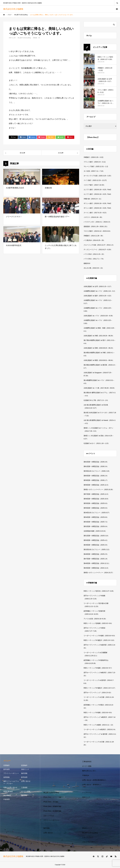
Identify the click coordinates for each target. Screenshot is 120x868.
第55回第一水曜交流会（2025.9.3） (96, 503)
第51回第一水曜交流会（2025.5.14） (96, 536)
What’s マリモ (87, 828)
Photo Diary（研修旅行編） (53, 806)
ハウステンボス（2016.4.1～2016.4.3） (97, 222)
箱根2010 (87, 263)
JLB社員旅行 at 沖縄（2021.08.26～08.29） (99, 336)
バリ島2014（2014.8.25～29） (94, 240)
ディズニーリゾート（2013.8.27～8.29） (98, 250)
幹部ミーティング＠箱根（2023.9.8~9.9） (98, 713)
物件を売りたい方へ (89, 771)
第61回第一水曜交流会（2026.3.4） (96, 466)
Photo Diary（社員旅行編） (53, 811)
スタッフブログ (49, 816)
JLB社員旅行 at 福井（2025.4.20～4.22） (98, 296)
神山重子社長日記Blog (24, 38)
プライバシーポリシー (11, 773)
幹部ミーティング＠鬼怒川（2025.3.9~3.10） (99, 640)
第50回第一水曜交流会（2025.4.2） (96, 540)
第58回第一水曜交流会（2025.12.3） (96, 485)
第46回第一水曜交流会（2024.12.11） (97, 563)
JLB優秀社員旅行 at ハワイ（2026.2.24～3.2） (100, 291)
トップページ (87, 793)
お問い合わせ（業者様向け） (92, 785)
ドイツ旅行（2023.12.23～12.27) (95, 180)
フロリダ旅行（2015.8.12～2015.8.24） (97, 231)
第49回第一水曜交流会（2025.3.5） (96, 545)
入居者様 (24, 787)
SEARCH (117, 3)
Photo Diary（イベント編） (53, 797)
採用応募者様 (8, 791)
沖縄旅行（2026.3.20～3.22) (93, 157)
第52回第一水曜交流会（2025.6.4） (96, 526)
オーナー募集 (26, 791)
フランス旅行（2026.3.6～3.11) (95, 162)
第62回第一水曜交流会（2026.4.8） (96, 462)
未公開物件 (7, 795)
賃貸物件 (24, 765)
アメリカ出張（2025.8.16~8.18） (95, 619)
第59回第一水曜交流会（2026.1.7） (96, 480)
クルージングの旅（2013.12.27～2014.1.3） (99, 245)
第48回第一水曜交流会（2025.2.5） (96, 554)
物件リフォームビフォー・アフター (11, 782)
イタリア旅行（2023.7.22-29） (94, 185)
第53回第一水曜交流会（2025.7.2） (96, 522)
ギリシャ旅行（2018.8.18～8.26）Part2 (97, 203)
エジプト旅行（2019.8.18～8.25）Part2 (97, 190)
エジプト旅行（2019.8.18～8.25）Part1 (97, 194)
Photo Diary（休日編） (51, 802)
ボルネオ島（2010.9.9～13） (94, 268)
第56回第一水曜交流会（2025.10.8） (96, 499)
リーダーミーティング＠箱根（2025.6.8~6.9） (100, 636)
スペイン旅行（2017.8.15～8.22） (96, 213)
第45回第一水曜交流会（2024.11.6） (96, 568)
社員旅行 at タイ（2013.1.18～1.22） (97, 443)
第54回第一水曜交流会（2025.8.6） (96, 517)
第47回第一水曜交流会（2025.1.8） (96, 559)
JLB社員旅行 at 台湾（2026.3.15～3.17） (98, 286)
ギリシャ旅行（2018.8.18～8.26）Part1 (97, 208)
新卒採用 (7, 769)
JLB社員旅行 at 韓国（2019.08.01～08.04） (99, 360)
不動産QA (86, 775)
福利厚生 (24, 795)
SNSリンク (25, 769)
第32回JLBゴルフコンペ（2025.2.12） (97, 549)
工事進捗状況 (87, 762)
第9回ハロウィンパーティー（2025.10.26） (99, 489)
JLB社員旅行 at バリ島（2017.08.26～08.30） (100, 388)
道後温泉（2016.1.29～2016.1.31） (96, 226)
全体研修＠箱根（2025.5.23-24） (95, 531)
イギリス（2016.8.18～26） (93, 217)
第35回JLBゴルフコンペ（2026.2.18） (97, 471)
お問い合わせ (26, 781)
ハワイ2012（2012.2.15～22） (94, 254)
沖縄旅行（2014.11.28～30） (94, 236)
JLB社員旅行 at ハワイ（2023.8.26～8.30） (99, 316)
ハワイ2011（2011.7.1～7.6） (94, 259)
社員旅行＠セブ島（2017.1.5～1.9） (96, 400)
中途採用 (7, 799)
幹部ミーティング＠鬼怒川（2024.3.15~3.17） (100, 688)
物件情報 (24, 773)
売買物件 (7, 765)
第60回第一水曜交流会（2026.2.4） (96, 476)
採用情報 (7, 777)
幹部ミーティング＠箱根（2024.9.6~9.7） (98, 668)
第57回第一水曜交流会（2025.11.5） (96, 494)
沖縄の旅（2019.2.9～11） (93, 199)
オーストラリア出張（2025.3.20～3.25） (98, 176)
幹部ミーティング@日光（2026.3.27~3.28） (99, 591)
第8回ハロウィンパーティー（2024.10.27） (99, 573)
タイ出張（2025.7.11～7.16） (94, 171)
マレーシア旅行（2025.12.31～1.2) (96, 166)
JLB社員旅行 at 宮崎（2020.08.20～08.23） (99, 348)
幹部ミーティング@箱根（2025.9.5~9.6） (98, 623)
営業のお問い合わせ (10, 787)
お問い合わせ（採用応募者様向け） (95, 780)
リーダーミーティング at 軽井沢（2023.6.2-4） (100, 729)
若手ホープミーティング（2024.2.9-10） (98, 693)
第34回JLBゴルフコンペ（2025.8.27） (97, 513)
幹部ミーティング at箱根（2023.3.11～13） (99, 725)
